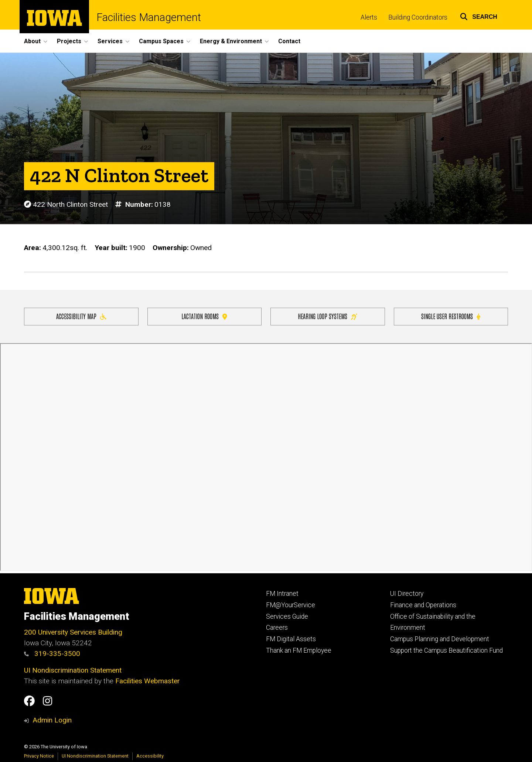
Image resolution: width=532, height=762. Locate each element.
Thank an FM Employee (299, 650)
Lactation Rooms (204, 316)
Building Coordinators (418, 17)
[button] (479, 16)
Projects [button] (69, 41)
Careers (277, 628)
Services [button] (110, 41)
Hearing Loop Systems (328, 316)
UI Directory (407, 594)
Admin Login (52, 720)
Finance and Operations (423, 605)
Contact (289, 41)
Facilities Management (149, 18)
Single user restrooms (451, 316)
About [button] (32, 41)
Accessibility (150, 756)
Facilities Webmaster (148, 681)
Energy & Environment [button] (231, 41)
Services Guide (287, 616)
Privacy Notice (39, 756)
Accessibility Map (81, 316)
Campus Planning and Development (440, 639)
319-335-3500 (52, 654)
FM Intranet (282, 594)
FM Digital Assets (291, 639)
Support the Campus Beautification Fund (446, 650)
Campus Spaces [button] (161, 41)
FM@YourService (291, 605)
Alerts (369, 17)
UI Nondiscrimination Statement (73, 670)
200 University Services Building (73, 632)
